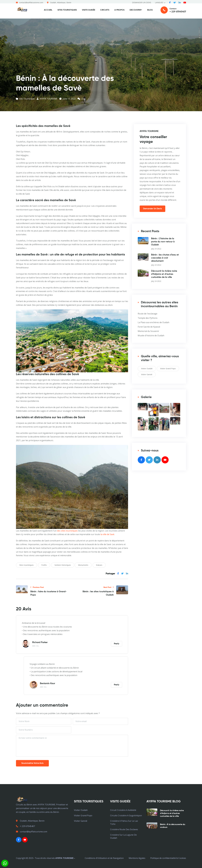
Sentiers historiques (63, 565)
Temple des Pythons (148, 318)
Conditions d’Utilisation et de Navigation (104, 858)
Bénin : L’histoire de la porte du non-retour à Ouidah (163, 242)
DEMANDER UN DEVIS (142, 3)
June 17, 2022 (67, 99)
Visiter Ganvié (147, 374)
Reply (117, 644)
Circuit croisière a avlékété (123, 810)
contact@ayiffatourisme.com (31, 3)
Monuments (83, 565)
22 (81, 99)
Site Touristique (25, 99)
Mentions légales (137, 858)
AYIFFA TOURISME (47, 99)
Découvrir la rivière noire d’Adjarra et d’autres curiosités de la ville (164, 274)
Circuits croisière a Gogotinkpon (126, 815)
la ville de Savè (107, 534)
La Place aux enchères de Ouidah (153, 322)
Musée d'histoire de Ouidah (151, 335)
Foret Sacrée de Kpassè (149, 327)
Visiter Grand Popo (168, 368)
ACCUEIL (48, 12)
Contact (173, 12)
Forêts (44, 565)
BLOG (150, 12)
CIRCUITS (105, 12)
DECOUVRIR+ (136, 12)
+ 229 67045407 (25, 826)
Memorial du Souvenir (148, 331)
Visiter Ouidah (147, 368)
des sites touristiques (67, 531)
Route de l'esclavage (148, 314)
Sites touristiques (26, 565)
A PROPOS (119, 12)
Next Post (109, 587)
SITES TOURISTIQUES (67, 12)
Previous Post (37, 587)
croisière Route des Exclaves (124, 829)
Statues (99, 565)
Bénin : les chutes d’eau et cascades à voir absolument (165, 258)
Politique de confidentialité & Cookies (168, 858)
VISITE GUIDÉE (89, 12)
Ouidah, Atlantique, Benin (61, 3)
